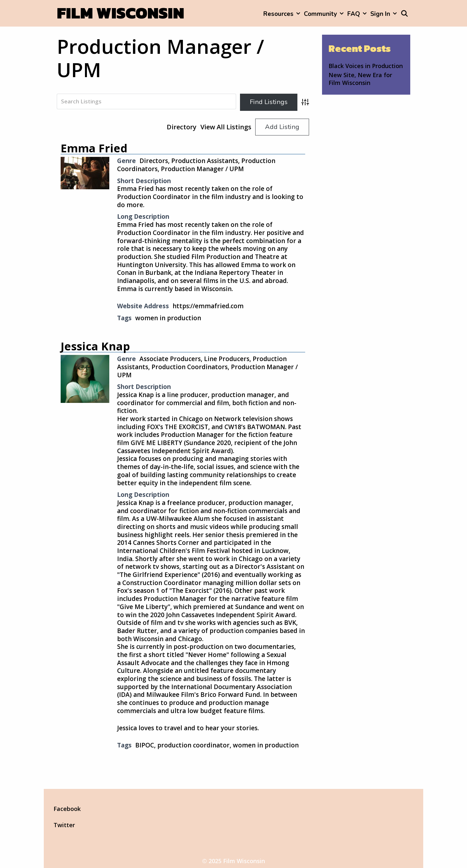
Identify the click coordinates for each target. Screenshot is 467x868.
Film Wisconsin (120, 13)
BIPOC (145, 745)
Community (325, 14)
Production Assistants (205, 161)
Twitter (64, 825)
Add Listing (282, 127)
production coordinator (193, 745)
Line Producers (227, 359)
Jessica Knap (95, 346)
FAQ (358, 14)
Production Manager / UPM (202, 169)
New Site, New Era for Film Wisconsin (360, 79)
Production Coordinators (190, 367)
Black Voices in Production (366, 66)
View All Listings (226, 127)
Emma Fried (94, 148)
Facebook (67, 809)
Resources (283, 14)
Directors (154, 161)
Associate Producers (170, 359)
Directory (182, 127)
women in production (168, 318)
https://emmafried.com (208, 306)
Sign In (384, 14)
